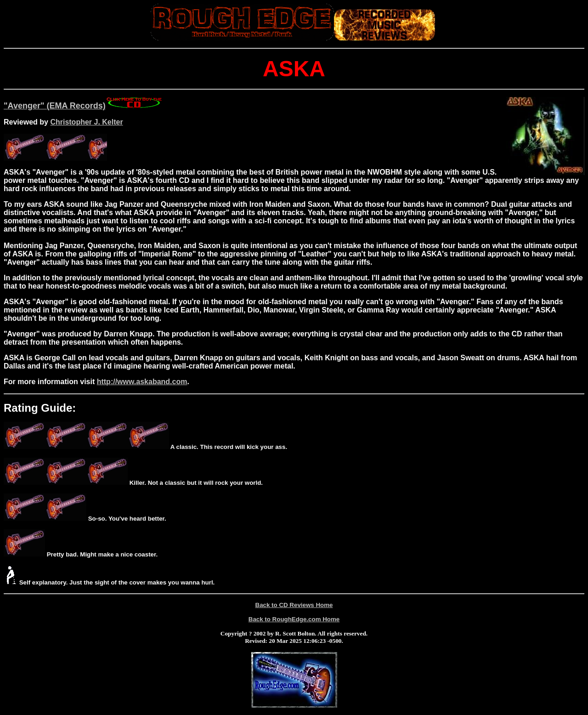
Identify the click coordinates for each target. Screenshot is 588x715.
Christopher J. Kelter (86, 122)
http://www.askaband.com (142, 382)
